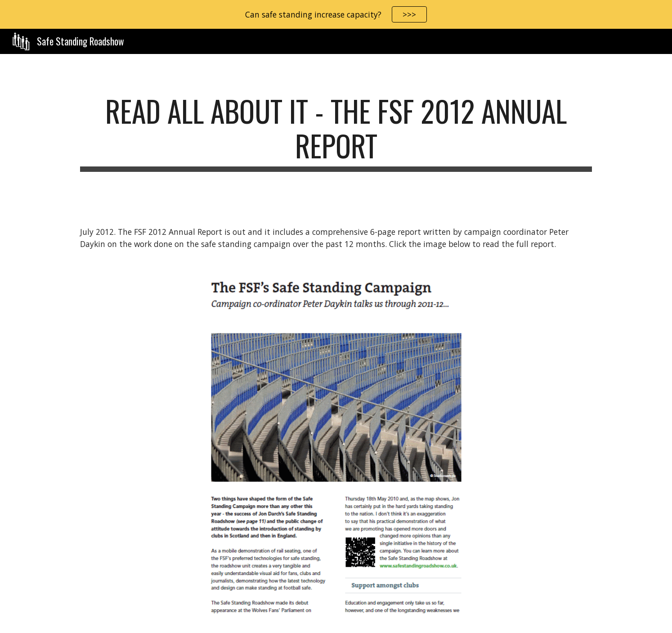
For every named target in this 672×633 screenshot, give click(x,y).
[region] (336, 14)
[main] (336, 133)
